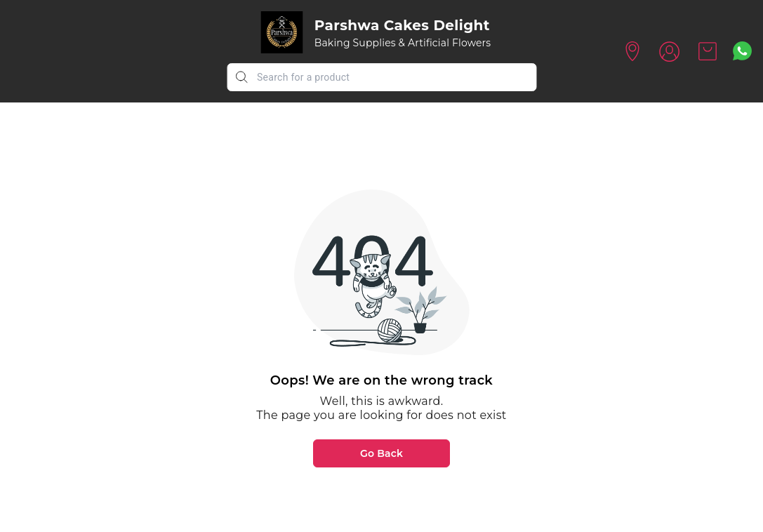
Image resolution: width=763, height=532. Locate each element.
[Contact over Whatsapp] (742, 51)
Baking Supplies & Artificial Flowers (403, 43)
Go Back (381, 453)
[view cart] (708, 51)
